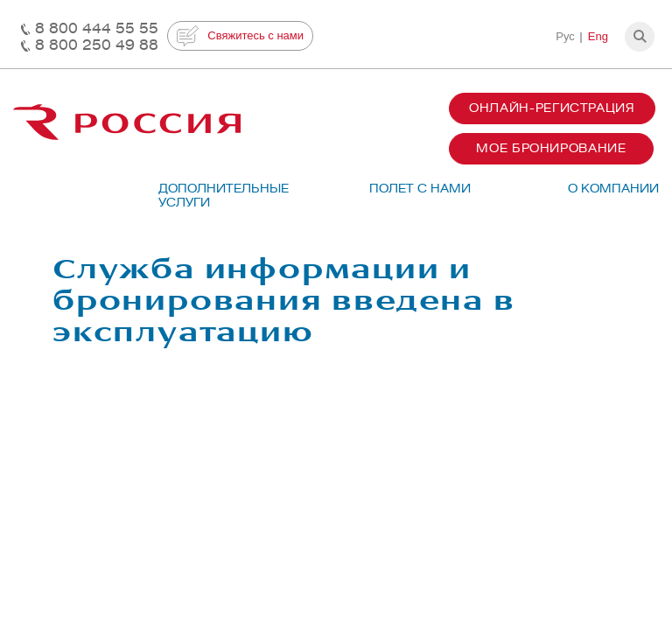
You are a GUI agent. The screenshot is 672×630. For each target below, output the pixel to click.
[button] (640, 37)
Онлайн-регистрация (552, 108)
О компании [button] (613, 189)
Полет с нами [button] (420, 189)
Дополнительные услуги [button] (215, 196)
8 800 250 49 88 (97, 45)
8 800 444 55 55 (97, 28)
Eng (598, 36)
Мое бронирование (551, 148)
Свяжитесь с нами (240, 36)
